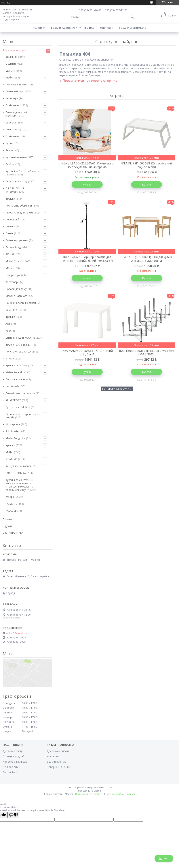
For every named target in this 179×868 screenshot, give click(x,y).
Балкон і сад (13, 247)
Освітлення (13, 105)
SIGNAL (10, 254)
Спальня (11, 122)
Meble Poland (14, 372)
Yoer (8, 331)
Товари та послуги (64, 28)
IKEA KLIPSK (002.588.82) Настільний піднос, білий (147, 165)
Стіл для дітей (11, 767)
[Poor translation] (13, 815)
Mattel (9, 452)
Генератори (13, 275)
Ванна (9, 233)
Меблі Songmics (15, 438)
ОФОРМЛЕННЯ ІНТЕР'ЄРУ (15, 190)
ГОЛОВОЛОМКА (16, 473)
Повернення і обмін (59, 767)
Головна (39, 28)
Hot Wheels (13, 386)
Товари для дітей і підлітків (17, 114)
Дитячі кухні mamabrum (20, 393)
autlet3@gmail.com (18, 633)
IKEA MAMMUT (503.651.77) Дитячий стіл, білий (87, 353)
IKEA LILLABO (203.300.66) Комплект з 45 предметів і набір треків (87, 165)
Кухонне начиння (16, 157)
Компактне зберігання (19, 206)
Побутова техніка (17, 84)
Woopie (10, 497)
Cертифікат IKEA (13, 533)
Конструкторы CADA (18, 351)
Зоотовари (12, 282)
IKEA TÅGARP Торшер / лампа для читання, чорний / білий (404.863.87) (87, 259)
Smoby (10, 358)
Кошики (10, 226)
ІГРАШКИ (11, 459)
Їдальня (10, 71)
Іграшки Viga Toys (16, 365)
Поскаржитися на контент (89, 794)
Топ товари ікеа (15, 379)
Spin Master (13, 431)
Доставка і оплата (58, 751)
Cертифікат (10, 772)
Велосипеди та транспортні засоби (23, 416)
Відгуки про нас (56, 762)
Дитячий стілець (13, 751)
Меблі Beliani (14, 261)
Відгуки (7, 526)
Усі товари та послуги (116, 389)
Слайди (10, 164)
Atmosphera (13, 424)
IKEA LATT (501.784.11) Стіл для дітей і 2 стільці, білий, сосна (146, 259)
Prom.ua (108, 787)
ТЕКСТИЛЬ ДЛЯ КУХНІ (19, 212)
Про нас (89, 28)
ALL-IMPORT (13, 400)
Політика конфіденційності (120, 794)
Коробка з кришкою (15, 762)
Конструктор (14, 129)
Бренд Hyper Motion (18, 407)
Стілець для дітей (14, 756)
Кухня (9, 143)
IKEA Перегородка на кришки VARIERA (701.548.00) (146, 353)
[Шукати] (132, 17)
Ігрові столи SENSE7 (18, 345)
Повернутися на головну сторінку (90, 81)
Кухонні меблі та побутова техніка (22, 173)
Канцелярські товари (19, 466)
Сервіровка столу (16, 181)
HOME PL (11, 504)
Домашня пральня (17, 240)
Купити (87, 184)
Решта (9, 150)
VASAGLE (11, 511)
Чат (164, 858)
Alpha (9, 324)
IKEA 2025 (12, 310)
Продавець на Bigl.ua (89, 791)
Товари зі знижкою (133, 28)
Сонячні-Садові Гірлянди (21, 303)
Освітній (11, 64)
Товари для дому (16, 289)
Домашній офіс (15, 91)
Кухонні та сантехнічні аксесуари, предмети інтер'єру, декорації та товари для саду (19, 485)
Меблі (9, 77)
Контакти (106, 28)
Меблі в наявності (17, 296)
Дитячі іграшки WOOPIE (20, 338)
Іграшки (10, 199)
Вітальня (11, 57)
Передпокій (13, 219)
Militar (9, 268)
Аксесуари (12, 98)
